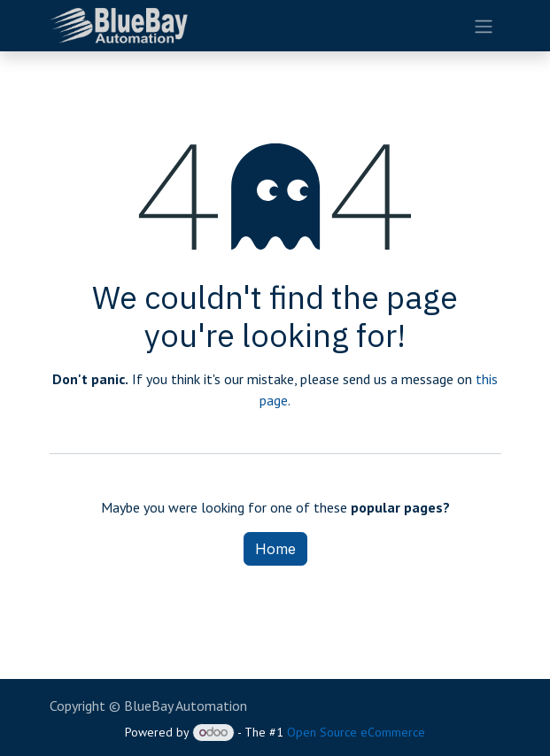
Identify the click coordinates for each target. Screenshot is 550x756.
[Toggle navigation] (484, 26)
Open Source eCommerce (356, 732)
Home (275, 549)
